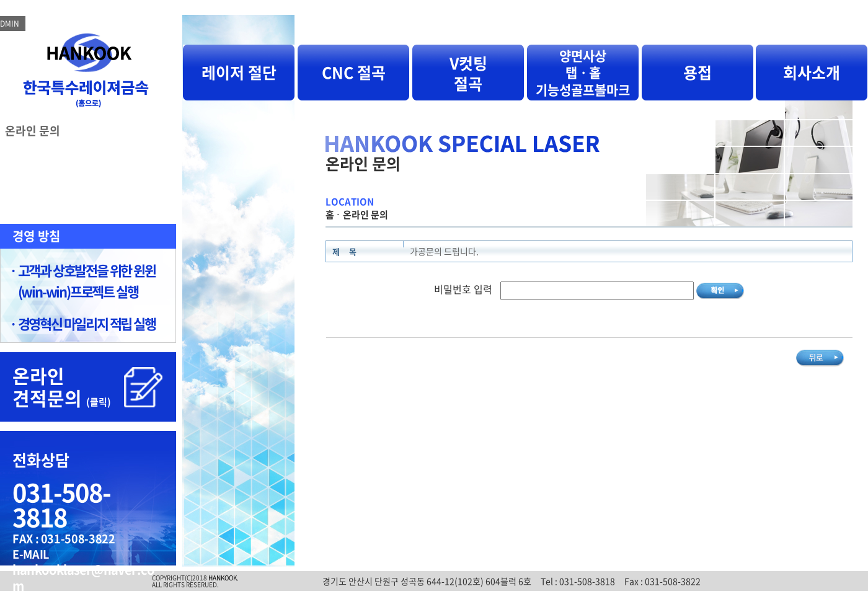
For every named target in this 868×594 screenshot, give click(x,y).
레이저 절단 (239, 72)
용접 (697, 72)
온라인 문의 (33, 131)
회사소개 (812, 72)
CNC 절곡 (354, 72)
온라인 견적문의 (62, 387)
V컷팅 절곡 (468, 73)
